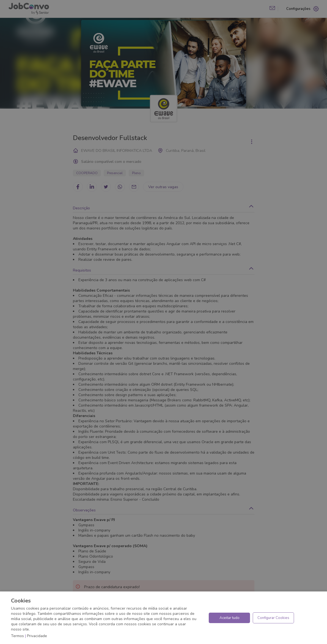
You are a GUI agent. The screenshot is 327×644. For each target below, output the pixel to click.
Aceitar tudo (230, 618)
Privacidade (37, 636)
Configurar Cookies (273, 618)
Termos (17, 636)
